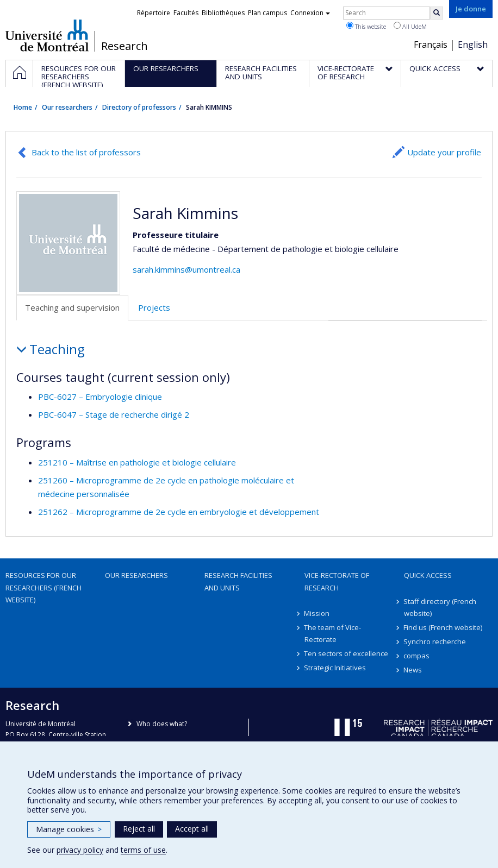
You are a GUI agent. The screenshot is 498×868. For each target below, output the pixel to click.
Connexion (310, 13)
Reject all (139, 829)
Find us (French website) (443, 627)
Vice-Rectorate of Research (337, 581)
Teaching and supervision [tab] (72, 307)
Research (124, 46)
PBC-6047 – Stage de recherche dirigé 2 (114, 414)
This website (366, 26)
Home (23, 107)
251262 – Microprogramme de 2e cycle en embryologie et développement (179, 512)
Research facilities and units (238, 581)
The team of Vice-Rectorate (333, 633)
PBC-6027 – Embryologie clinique (100, 397)
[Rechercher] (437, 13)
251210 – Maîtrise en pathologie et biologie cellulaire (137, 462)
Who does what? (162, 724)
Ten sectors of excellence (347, 653)
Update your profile (444, 152)
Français (431, 45)
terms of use (143, 850)
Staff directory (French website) (440, 607)
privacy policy (80, 850)
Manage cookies (69, 829)
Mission (317, 613)
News (413, 670)
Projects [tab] (154, 307)
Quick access (428, 575)
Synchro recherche (435, 641)
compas (417, 656)
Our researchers (67, 107)
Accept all (192, 829)
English (473, 45)
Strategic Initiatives (335, 668)
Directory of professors (139, 107)
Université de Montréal (47, 35)
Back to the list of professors (86, 152)
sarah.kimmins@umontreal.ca (186, 269)
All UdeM (410, 26)
